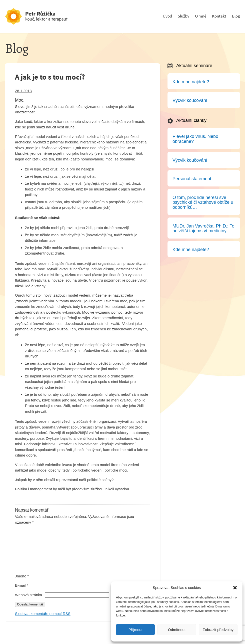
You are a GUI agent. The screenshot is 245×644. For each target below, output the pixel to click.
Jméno (22, 584)
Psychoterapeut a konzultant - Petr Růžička (42, 16)
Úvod (167, 16)
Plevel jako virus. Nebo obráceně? (195, 139)
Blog (236, 16)
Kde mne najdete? (191, 82)
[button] (235, 588)
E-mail (22, 593)
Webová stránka (28, 602)
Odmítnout (177, 630)
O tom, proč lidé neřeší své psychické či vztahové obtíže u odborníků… (203, 202)
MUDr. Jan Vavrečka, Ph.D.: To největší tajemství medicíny (203, 229)
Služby (183, 16)
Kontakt (219, 16)
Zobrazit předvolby (218, 630)
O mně (201, 16)
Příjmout (135, 630)
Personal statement (192, 179)
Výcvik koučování (190, 100)
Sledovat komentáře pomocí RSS (43, 621)
